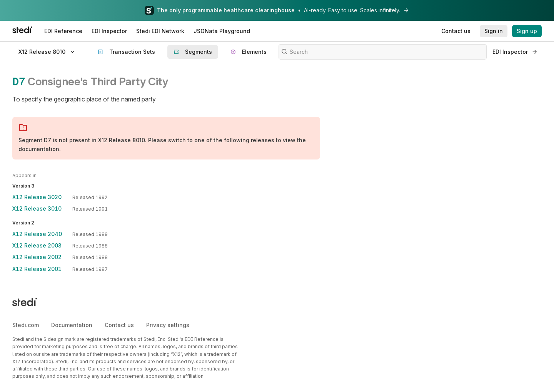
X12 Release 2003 (37, 245)
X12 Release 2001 (37, 269)
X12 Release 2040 (37, 234)
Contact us (119, 325)
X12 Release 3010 (37, 208)
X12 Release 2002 (37, 257)
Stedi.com (26, 325)
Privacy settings (168, 325)
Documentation (72, 325)
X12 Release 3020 (37, 197)
